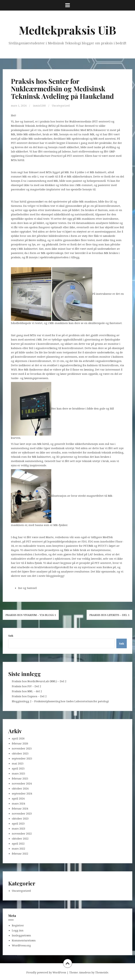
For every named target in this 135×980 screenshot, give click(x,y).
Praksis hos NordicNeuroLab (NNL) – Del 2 (39, 681)
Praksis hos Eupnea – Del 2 (29, 696)
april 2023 (18, 823)
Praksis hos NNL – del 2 (27, 691)
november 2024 (22, 783)
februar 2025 (20, 778)
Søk (11, 635)
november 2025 (22, 748)
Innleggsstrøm (21, 935)
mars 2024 (18, 803)
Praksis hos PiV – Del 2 (26, 686)
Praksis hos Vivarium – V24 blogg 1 (31, 615)
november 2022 (22, 833)
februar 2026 (20, 743)
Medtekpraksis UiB (67, 30)
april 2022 (18, 843)
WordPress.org (21, 945)
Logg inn (18, 930)
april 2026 (18, 738)
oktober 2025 (20, 753)
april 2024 (18, 798)
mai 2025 (18, 763)
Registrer (18, 925)
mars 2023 (18, 828)
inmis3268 (40, 105)
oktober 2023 (20, 818)
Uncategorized (62, 105)
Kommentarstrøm (24, 940)
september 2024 (22, 793)
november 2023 (22, 813)
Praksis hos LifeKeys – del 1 (109, 615)
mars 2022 (18, 848)
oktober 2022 (20, 838)
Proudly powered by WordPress (46, 972)
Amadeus (85, 972)
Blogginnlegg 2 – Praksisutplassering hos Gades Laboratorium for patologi (61, 701)
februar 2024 (20, 808)
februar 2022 (20, 853)
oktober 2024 (20, 788)
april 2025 (18, 768)
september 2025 (22, 758)
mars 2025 (18, 773)
